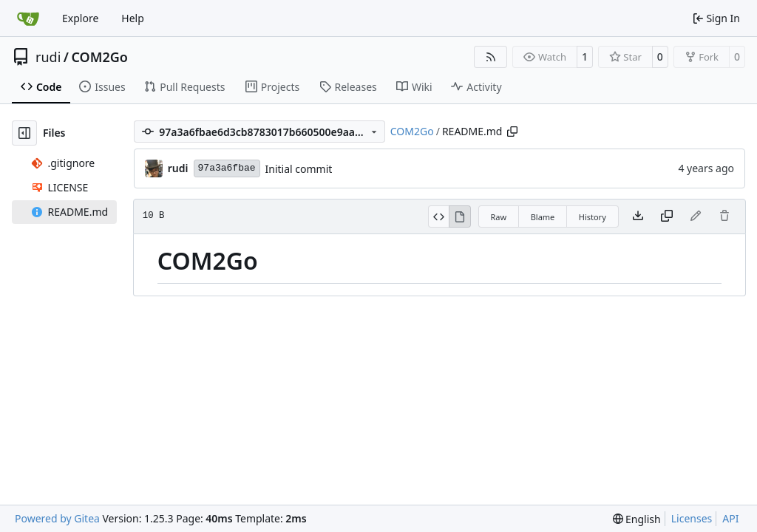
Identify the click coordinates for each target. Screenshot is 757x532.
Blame (543, 217)
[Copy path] (512, 132)
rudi (48, 57)
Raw (499, 217)
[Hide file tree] (24, 133)
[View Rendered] (460, 216)
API (730, 518)
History (593, 217)
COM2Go (99, 57)
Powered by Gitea (57, 518)
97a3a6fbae (227, 168)
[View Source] (439, 216)
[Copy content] (667, 216)
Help (133, 18)
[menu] (637, 519)
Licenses (692, 518)
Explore (80, 18)
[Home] (28, 18)
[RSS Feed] (491, 57)
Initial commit (299, 169)
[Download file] (638, 216)
